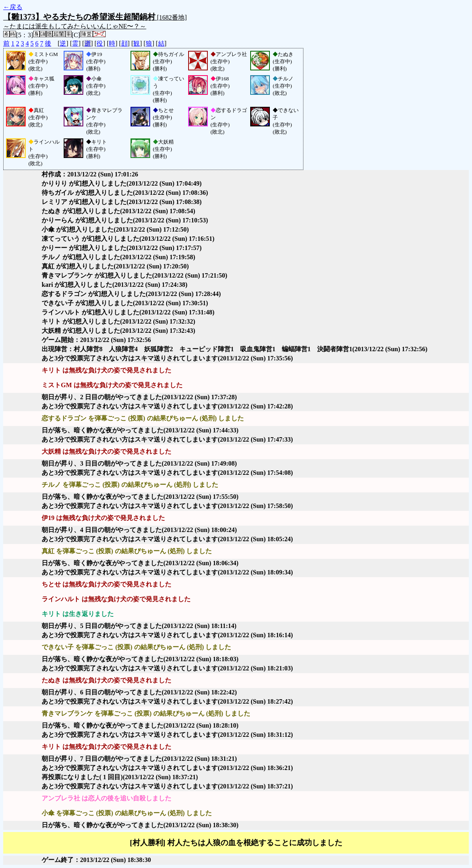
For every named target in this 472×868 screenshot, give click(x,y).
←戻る (13, 7)
